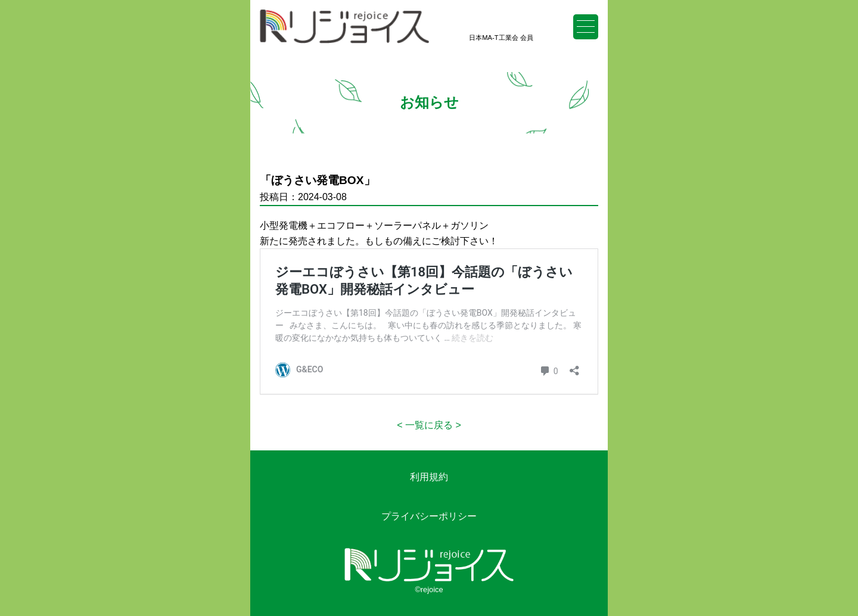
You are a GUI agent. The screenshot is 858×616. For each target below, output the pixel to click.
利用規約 (429, 477)
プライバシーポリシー (429, 516)
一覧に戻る (429, 425)
